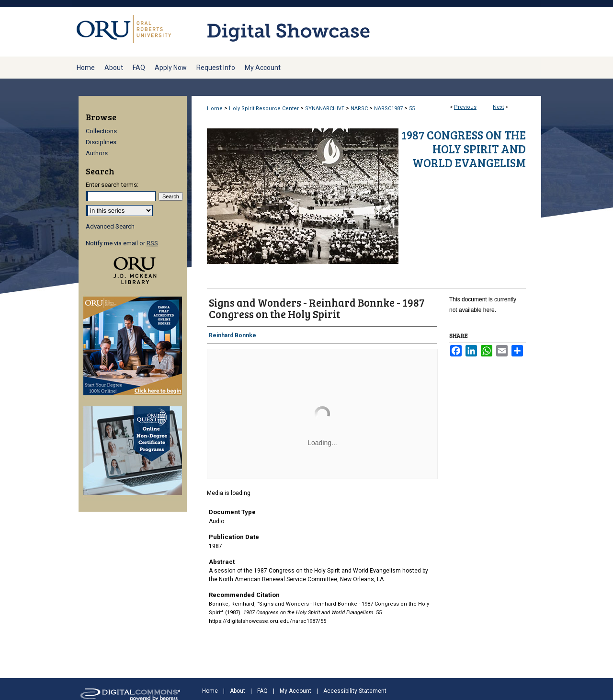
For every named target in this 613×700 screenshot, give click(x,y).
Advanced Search (110, 226)
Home (215, 109)
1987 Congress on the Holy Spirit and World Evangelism (464, 149)
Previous (465, 107)
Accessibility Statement (355, 691)
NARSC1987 (388, 109)
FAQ (262, 691)
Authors (97, 153)
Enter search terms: (112, 185)
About (238, 691)
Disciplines (101, 142)
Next (498, 107)
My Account (295, 691)
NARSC (359, 109)
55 (412, 109)
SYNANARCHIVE (325, 109)
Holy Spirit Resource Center (264, 109)
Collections (101, 131)
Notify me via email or (122, 243)
